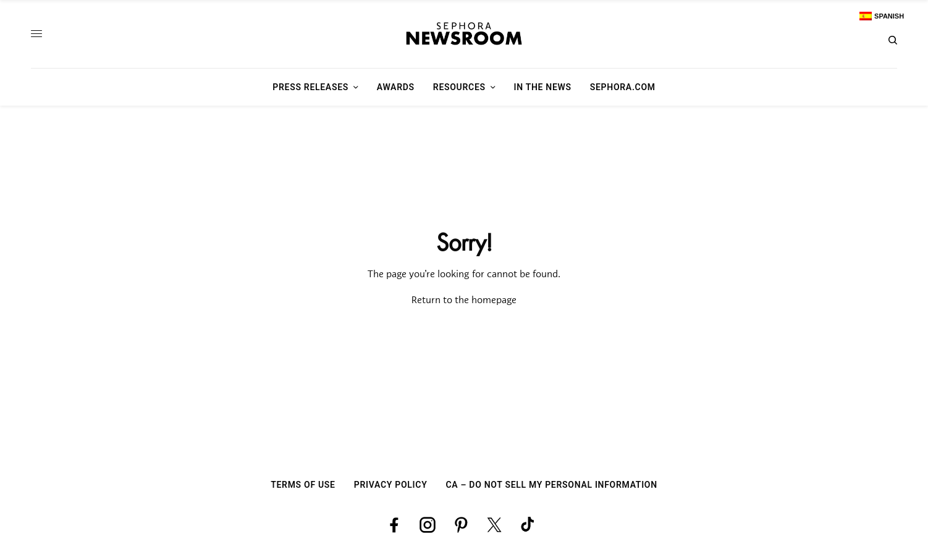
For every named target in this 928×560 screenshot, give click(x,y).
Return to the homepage (464, 301)
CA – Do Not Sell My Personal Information (551, 485)
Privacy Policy (391, 485)
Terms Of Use (303, 485)
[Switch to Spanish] (882, 16)
